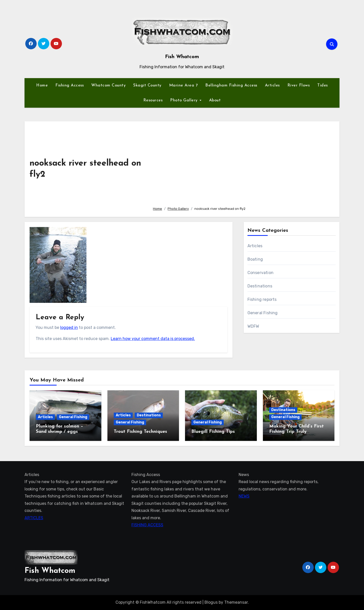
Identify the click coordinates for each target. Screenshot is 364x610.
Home (42, 85)
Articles (272, 85)
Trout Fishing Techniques (140, 432)
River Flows (299, 85)
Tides (323, 85)
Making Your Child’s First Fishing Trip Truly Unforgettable (297, 432)
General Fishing (263, 313)
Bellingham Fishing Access (231, 85)
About (215, 100)
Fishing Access (70, 85)
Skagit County (147, 85)
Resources (153, 100)
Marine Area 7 (184, 85)
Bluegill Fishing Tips (213, 432)
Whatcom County (108, 85)
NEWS (244, 496)
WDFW (253, 326)
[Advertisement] (242, 164)
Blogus (211, 602)
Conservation (260, 273)
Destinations (260, 286)
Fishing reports (262, 299)
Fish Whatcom (182, 57)
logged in (69, 327)
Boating (255, 259)
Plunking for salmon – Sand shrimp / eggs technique (60, 432)
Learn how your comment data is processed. (153, 339)
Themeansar (236, 602)
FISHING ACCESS (147, 525)
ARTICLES (34, 518)
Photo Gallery (185, 100)
